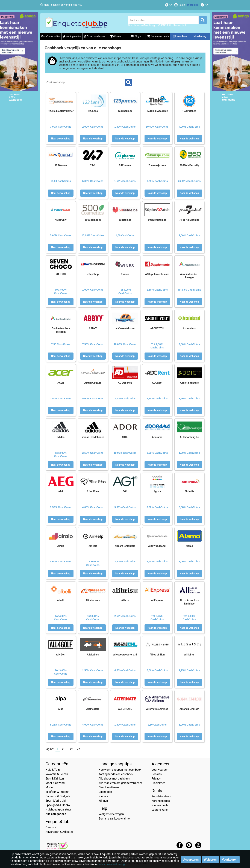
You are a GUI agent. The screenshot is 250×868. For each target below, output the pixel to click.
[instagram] (198, 845)
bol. (185, 25)
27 (78, 749)
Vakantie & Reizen (57, 774)
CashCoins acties (51, 36)
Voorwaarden (160, 770)
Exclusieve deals (158, 36)
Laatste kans (160, 810)
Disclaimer (158, 783)
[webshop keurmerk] (57, 848)
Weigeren (210, 860)
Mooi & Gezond (55, 783)
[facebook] (180, 845)
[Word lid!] (193, 5)
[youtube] (189, 845)
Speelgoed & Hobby (58, 805)
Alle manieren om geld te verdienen (121, 783)
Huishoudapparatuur (58, 810)
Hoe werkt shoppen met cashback (120, 770)
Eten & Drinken (55, 779)
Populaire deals (161, 796)
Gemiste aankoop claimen (115, 819)
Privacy (156, 779)
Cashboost (105, 792)
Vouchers (180, 36)
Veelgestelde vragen (111, 814)
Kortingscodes (161, 801)
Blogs (136, 36)
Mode (49, 787)
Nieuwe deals (160, 805)
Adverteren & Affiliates (60, 832)
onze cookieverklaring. (112, 864)
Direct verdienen (109, 787)
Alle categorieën (56, 814)
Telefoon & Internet (58, 792)
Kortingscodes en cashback (116, 774)
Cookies (157, 774)
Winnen (103, 801)
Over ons (51, 827)
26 (72, 749)
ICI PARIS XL (164, 25)
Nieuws (103, 796)
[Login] (179, 5)
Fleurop (177, 25)
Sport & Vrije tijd (56, 801)
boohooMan (141, 25)
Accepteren (191, 860)
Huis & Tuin (53, 770)
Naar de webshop (61, 139)
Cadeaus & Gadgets (58, 796)
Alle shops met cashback (114, 779)
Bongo (153, 25)
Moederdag (200, 36)
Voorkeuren (230, 860)
